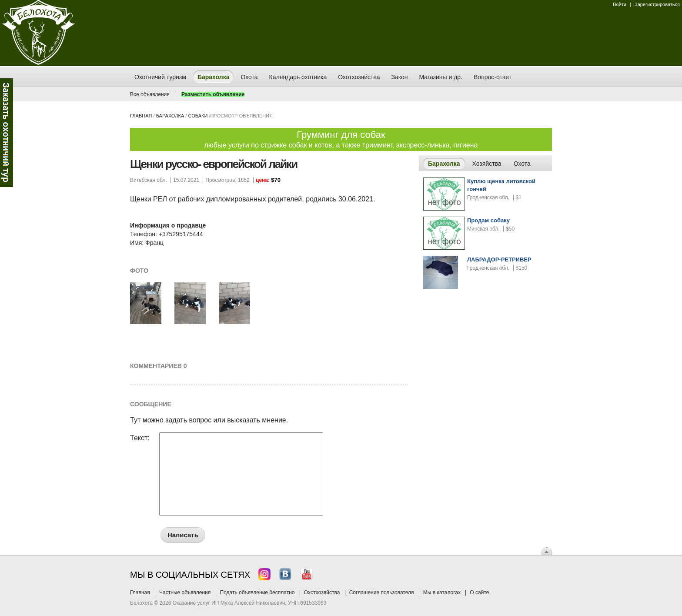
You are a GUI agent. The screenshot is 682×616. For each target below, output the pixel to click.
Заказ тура (7, 133)
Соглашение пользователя (382, 593)
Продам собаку (488, 220)
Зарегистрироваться (657, 4)
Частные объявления (185, 593)
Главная (141, 116)
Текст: (140, 438)
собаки (198, 116)
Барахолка (170, 116)
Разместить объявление (213, 94)
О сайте (479, 593)
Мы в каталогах (442, 593)
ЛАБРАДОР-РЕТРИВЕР (499, 259)
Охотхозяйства (322, 593)
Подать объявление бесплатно (257, 593)
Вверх (547, 551)
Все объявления (150, 94)
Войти (620, 4)
